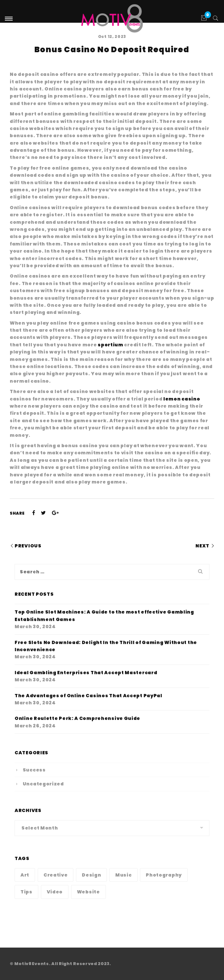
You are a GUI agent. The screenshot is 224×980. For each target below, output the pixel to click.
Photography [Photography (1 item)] (164, 875)
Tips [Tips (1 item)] (26, 892)
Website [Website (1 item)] (88, 892)
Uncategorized (43, 784)
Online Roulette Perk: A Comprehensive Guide (77, 718)
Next (202, 546)
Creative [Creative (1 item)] (56, 875)
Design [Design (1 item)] (91, 875)
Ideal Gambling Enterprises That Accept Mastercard (86, 673)
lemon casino (182, 399)
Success (34, 770)
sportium (111, 345)
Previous (28, 546)
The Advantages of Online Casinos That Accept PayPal (88, 696)
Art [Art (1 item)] (25, 875)
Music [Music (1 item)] (124, 875)
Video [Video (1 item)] (55, 892)
